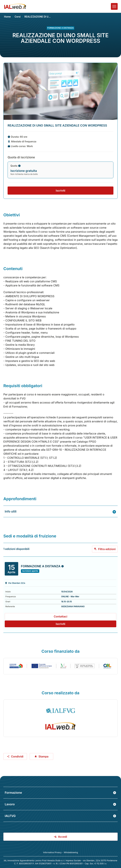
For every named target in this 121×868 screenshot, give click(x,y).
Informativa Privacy (52, 852)
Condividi (15, 756)
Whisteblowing (71, 852)
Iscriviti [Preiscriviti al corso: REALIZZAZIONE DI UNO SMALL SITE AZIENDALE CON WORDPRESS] (61, 624)
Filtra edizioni (105, 549)
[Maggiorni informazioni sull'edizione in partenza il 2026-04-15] (63, 566)
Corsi (18, 17)
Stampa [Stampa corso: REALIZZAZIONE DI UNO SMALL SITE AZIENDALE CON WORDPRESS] (41, 756)
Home (7, 17)
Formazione (60, 793)
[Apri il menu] (114, 6)
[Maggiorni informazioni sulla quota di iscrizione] (19, 166)
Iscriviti (61, 191)
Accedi (60, 837)
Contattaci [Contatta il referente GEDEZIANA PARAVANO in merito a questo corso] (60, 616)
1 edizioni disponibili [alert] (16, 549)
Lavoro (60, 804)
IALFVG (60, 816)
